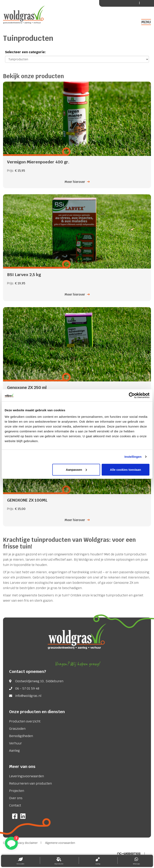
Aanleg (14, 751)
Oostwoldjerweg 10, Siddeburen (39, 681)
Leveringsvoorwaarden (27, 776)
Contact (15, 805)
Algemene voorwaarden (60, 843)
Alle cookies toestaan (125, 469)
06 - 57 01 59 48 (27, 689)
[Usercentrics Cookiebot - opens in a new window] (132, 395)
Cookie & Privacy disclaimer (20, 843)
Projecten (17, 791)
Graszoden (17, 729)
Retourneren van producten (30, 784)
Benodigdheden (21, 736)
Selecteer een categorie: (25, 52)
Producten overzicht (25, 721)
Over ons (16, 798)
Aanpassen (76, 469)
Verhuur (15, 743)
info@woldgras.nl (28, 696)
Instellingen (133, 457)
